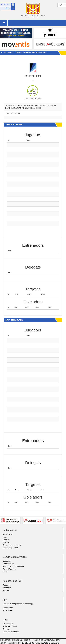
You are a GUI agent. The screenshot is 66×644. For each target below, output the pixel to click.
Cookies (6, 629)
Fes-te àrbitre (8, 564)
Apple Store (7, 610)
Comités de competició (12, 545)
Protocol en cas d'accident (13, 566)
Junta (5, 537)
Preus (5, 572)
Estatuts (6, 540)
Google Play (8, 608)
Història (6, 542)
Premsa (6, 590)
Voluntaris (7, 588)
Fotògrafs (7, 585)
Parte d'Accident (9, 569)
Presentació (8, 534)
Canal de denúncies (11, 632)
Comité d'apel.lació (10, 548)
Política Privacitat (10, 626)
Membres (6, 561)
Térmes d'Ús (8, 624)
